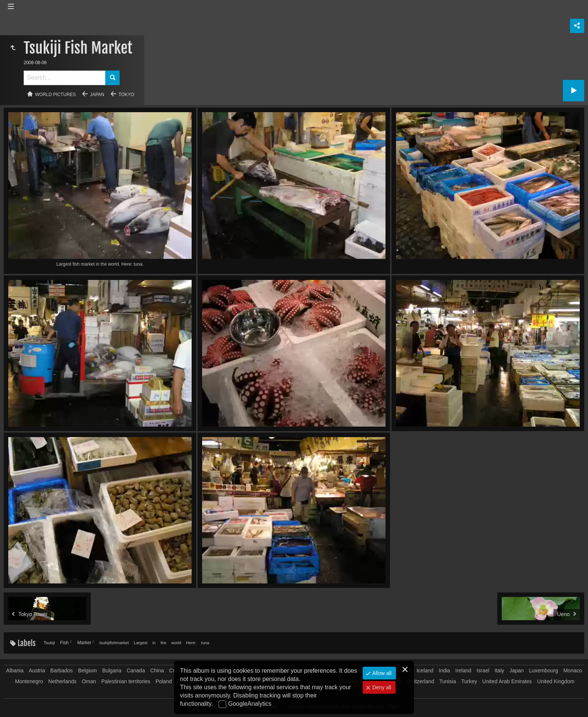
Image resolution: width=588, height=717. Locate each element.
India (444, 670)
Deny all (381, 687)
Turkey (469, 681)
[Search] (64, 78)
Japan (97, 95)
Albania (15, 670)
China (157, 670)
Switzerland (420, 681)
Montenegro (29, 681)
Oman (89, 681)
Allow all (381, 673)
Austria (37, 670)
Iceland (425, 670)
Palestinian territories (126, 681)
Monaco (573, 670)
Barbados (61, 670)
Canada (136, 670)
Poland (164, 681)
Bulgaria (112, 670)
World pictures (56, 95)
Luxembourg (543, 670)
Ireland (463, 670)
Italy (499, 670)
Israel (483, 670)
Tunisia (448, 681)
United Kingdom (556, 681)
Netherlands (63, 681)
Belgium (88, 670)
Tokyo (126, 95)
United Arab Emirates (507, 681)
